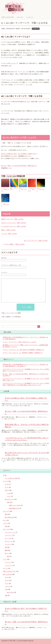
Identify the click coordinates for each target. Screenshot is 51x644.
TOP (8, 17)
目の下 (7, 490)
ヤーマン (5, 568)
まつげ (7, 484)
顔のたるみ (10, 592)
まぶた (7, 487)
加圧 (8, 556)
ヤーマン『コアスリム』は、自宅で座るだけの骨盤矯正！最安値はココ (23, 350)
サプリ (7, 583)
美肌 (6, 514)
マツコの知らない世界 (11, 478)
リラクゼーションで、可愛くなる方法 (5, 204)
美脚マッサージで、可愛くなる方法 (23, 190)
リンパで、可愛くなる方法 (9, 234)
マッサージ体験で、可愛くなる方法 (14, 244)
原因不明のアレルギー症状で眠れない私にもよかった (23, 385)
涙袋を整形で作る (14, 508)
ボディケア (6, 529)
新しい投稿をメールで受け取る (12, 317)
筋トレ (7, 553)
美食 (6, 595)
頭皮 (6, 526)
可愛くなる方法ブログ (9, 571)
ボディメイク (9, 541)
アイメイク (8, 562)
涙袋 (8, 502)
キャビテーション (10, 532)
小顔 (6, 589)
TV (4, 475)
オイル (7, 580)
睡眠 (6, 550)
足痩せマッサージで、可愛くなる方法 (12, 219)
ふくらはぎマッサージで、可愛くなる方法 (32, 190)
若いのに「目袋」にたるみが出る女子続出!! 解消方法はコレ (19, 166)
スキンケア (6, 511)
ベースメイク (9, 565)
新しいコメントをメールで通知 (12, 313)
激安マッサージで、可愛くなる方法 (41, 190)
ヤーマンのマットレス (14, 371)
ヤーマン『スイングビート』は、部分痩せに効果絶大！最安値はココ (23, 353)
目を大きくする (9, 499)
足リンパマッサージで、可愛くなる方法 (36, 240)
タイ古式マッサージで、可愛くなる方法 (5, 190)
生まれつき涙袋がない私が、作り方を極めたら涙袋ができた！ (19, 154)
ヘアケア (5, 523)
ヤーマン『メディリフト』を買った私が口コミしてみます (20, 342)
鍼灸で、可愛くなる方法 (14, 189)
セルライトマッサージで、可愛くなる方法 (14, 223)
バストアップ (9, 535)
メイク (5, 559)
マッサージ (36, 29)
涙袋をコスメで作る (15, 505)
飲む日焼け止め (9, 517)
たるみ (9, 493)
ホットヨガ (8, 538)
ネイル (5, 520)
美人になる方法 (7, 574)
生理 (6, 547)
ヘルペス (7, 586)
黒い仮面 (20, 366)
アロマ (7, 577)
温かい (9, 380)
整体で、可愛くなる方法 (8, 230)
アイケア (5, 481)
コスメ (9, 496)
